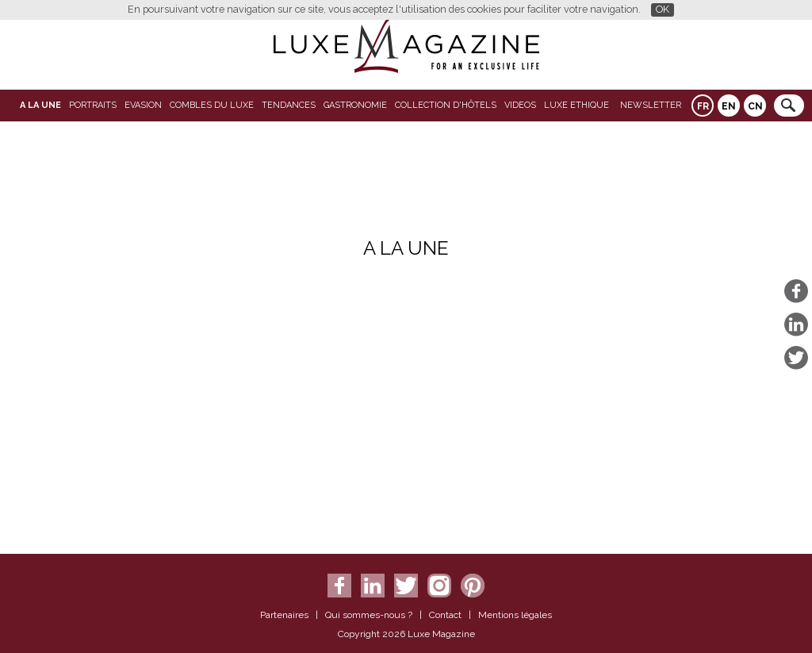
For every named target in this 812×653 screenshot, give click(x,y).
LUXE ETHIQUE (576, 105)
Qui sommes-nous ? (369, 615)
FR (703, 106)
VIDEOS (520, 105)
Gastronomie (355, 105)
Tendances (289, 105)
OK (663, 9)
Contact (445, 615)
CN (755, 106)
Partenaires (284, 615)
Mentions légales (515, 615)
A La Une (40, 105)
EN (729, 106)
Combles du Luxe (212, 105)
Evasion (143, 105)
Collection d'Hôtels (446, 105)
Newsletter (651, 105)
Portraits (93, 105)
